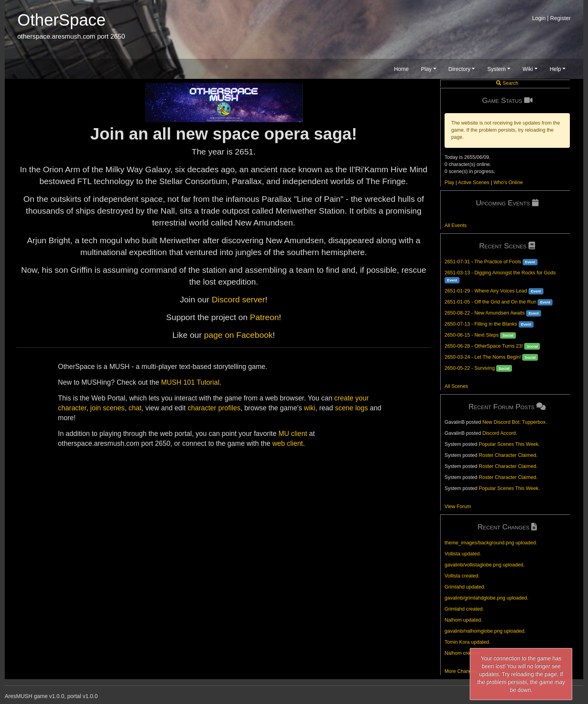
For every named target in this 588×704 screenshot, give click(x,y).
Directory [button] (460, 69)
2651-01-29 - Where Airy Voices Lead (486, 291)
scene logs (352, 408)
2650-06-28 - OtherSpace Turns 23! (484, 346)
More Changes (461, 671)
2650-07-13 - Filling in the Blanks (481, 324)
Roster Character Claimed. (508, 455)
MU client (293, 434)
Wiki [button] (528, 69)
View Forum (458, 507)
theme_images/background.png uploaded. (491, 543)
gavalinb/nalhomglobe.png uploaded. (485, 631)
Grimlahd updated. (465, 587)
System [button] (496, 69)
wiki (310, 408)
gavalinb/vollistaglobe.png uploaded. (485, 565)
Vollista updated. (463, 554)
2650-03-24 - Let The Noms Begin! (483, 357)
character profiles (214, 408)
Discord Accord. (500, 433)
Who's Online (508, 183)
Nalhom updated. (463, 620)
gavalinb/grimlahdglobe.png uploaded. (487, 598)
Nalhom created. (463, 653)
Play (449, 183)
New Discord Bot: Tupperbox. (515, 422)
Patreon (264, 317)
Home (401, 69)
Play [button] (426, 69)
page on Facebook (238, 335)
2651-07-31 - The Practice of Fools (483, 262)
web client (288, 443)
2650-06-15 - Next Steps (472, 335)
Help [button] (555, 69)
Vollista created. (462, 576)
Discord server (238, 299)
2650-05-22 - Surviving (470, 368)
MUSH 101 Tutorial (190, 382)
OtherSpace (61, 20)
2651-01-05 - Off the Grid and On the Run (490, 302)
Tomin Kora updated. (467, 642)
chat (135, 408)
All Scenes (456, 386)
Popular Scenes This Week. (509, 444)
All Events (456, 225)
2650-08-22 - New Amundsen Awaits (485, 313)
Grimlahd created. (464, 609)
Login (539, 18)
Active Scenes (474, 183)
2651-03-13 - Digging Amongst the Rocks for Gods (500, 273)
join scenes (108, 408)
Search (507, 83)
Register (560, 18)
